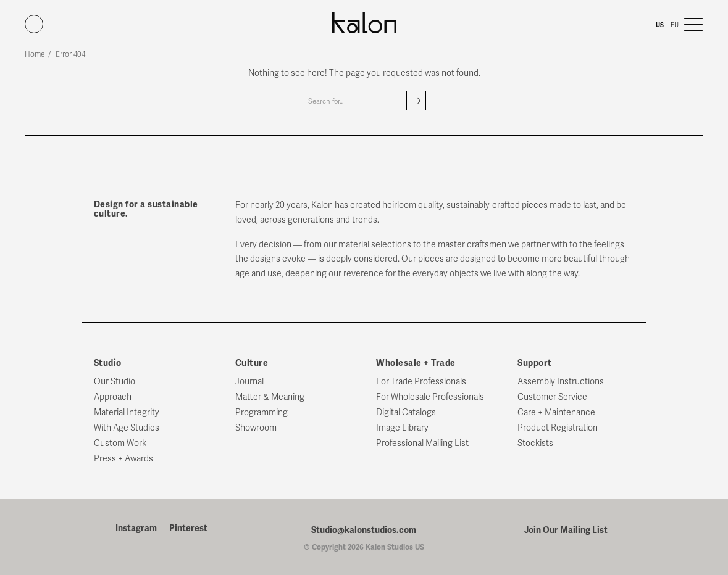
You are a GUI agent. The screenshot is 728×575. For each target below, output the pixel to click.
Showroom (256, 428)
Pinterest (188, 528)
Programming (261, 412)
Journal (249, 382)
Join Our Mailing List (566, 530)
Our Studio (115, 382)
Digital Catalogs (406, 412)
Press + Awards (123, 459)
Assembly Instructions (561, 382)
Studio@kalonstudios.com (364, 530)
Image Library (402, 428)
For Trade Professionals (421, 382)
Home (35, 54)
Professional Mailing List (422, 443)
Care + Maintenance (556, 412)
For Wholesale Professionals (430, 397)
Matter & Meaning (270, 397)
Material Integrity (127, 412)
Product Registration (558, 428)
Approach (113, 397)
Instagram (136, 528)
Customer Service (552, 397)
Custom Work (120, 443)
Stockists (535, 443)
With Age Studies (127, 428)
